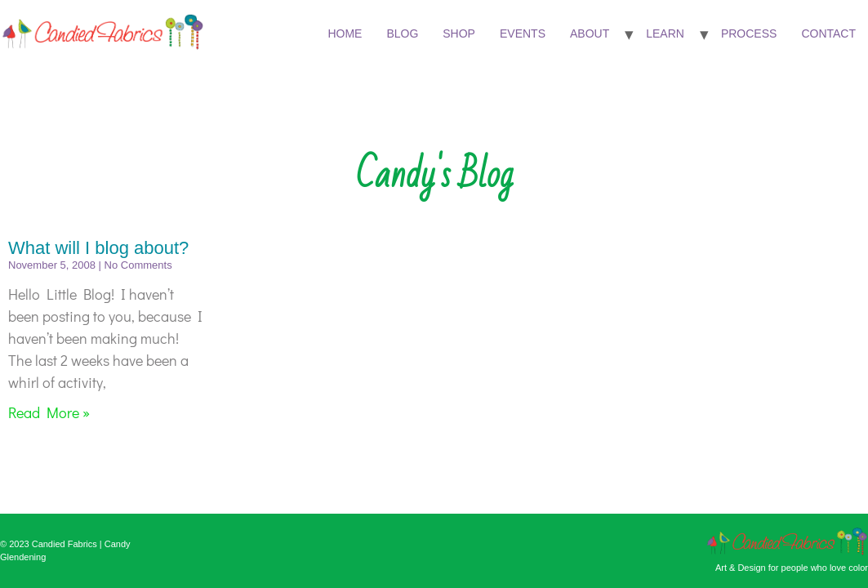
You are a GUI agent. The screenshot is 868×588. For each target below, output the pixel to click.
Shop (459, 33)
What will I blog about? (98, 248)
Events (523, 33)
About (590, 33)
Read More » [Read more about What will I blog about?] (49, 412)
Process (749, 33)
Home (345, 33)
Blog (402, 33)
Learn (665, 33)
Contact (828, 33)
